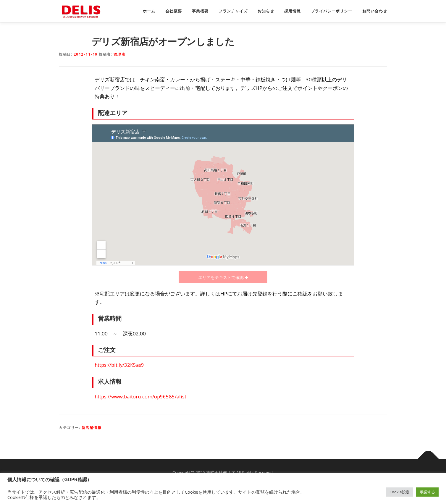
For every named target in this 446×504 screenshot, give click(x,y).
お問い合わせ (375, 11)
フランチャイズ (233, 11)
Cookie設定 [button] (400, 492)
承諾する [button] (427, 492)
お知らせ (266, 11)
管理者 (120, 54)
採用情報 (293, 11)
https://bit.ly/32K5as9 (119, 365)
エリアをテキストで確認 (222, 277)
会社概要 (174, 11)
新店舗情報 (92, 428)
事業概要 (200, 11)
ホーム (149, 11)
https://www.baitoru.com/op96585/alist (140, 396)
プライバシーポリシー (332, 11)
